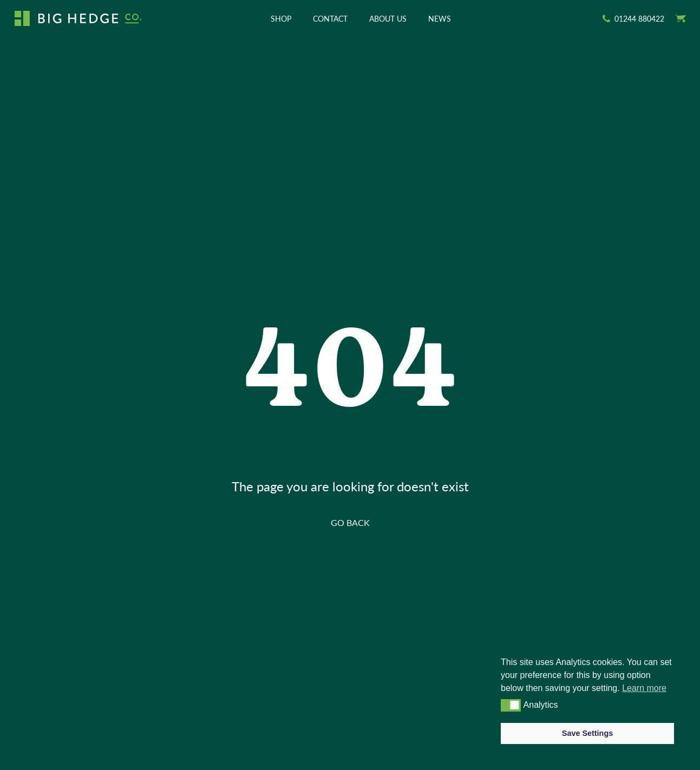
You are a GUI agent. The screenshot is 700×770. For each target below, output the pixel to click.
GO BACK (350, 522)
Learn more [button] (644, 688)
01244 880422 (639, 18)
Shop (281, 18)
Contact (330, 18)
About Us (388, 18)
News (440, 18)
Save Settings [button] (587, 733)
